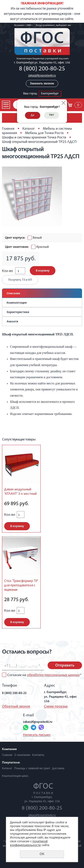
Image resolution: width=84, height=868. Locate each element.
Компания (9, 750)
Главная (8, 129)
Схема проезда (56, 707)
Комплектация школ (15, 776)
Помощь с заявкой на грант (32, 769)
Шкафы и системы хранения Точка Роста (34, 138)
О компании (22, 755)
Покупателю (11, 763)
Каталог (29, 129)
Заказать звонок (42, 84)
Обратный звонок (16, 707)
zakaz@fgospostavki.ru (42, 76)
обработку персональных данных (53, 675)
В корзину (43, 271)
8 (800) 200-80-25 (42, 69)
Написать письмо (37, 735)
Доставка (58, 769)
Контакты (38, 755)
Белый (35, 238)
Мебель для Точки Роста (44, 133)
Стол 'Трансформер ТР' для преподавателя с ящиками (21, 586)
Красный (40, 247)
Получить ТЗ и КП (20, 280)
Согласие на (44, 675)
